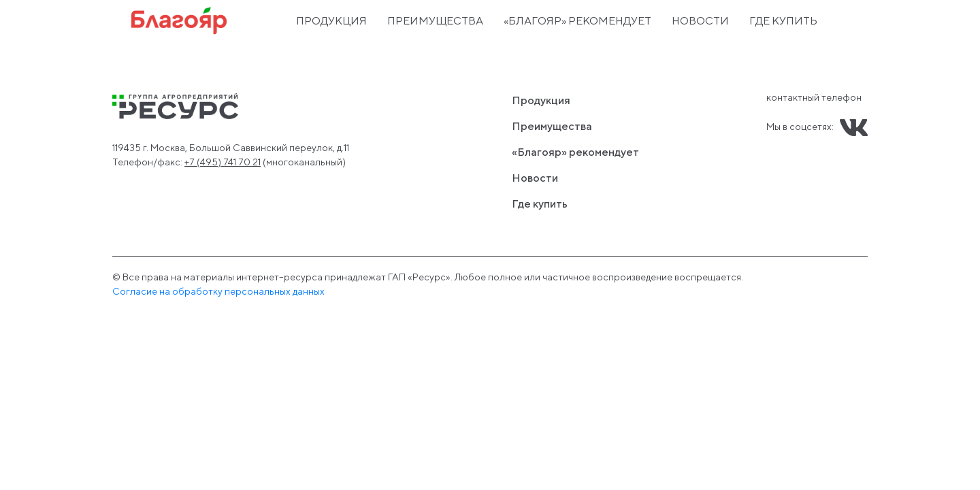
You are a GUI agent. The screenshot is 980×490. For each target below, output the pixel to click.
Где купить (783, 21)
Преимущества (435, 21)
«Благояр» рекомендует (577, 21)
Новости (700, 21)
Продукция (331, 21)
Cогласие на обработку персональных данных (218, 291)
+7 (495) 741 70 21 (223, 162)
